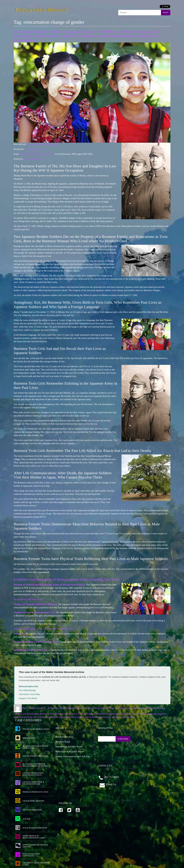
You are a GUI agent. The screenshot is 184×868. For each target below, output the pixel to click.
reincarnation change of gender (152, 714)
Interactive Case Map (29, 694)
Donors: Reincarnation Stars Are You (72, 756)
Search (166, 12)
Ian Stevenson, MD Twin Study (28, 599)
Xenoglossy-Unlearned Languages (100, 714)
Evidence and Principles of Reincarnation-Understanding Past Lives (67, 579)
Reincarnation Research (42, 9)
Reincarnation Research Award (70, 752)
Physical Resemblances (145, 708)
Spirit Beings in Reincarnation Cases (66, 714)
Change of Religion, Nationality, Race (82, 708)
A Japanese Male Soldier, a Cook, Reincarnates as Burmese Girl (43, 629)
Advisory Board (63, 742)
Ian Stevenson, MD (34, 149)
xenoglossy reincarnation (123, 717)
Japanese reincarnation (126, 714)
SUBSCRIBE (123, 739)
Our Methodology (27, 690)
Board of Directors (64, 737)
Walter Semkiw (29, 708)
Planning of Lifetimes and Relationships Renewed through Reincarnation (49, 585)
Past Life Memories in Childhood (42, 144)
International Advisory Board (69, 747)
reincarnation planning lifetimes (61, 717)
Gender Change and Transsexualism (117, 708)
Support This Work (28, 698)
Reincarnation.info (29, 686)
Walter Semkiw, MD (33, 159)
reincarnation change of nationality (30, 717)
